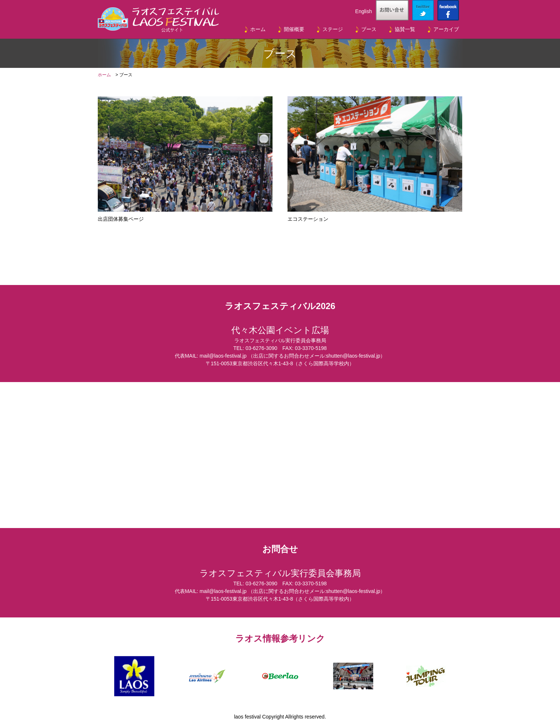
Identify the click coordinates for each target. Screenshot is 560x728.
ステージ (333, 29)
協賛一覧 (405, 29)
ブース (369, 29)
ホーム (258, 29)
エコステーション (375, 159)
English (364, 11)
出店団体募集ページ (185, 159)
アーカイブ (446, 29)
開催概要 (294, 29)
